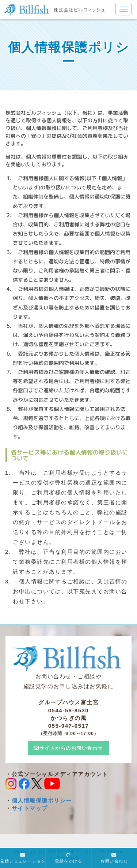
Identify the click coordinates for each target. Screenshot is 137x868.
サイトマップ (30, 808)
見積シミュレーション (23, 861)
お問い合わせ (114, 861)
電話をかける (68, 861)
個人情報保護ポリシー (42, 800)
